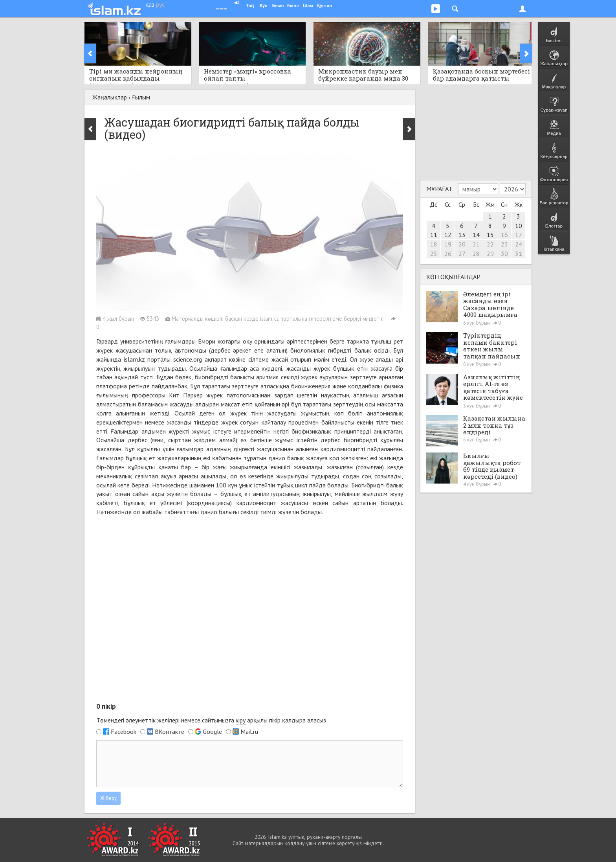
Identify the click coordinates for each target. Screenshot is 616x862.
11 (434, 235)
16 (504, 235)
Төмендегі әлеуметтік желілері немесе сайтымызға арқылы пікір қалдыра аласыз (211, 720)
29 (490, 254)
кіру (241, 720)
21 (476, 244)
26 (448, 254)
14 (476, 235)
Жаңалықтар (110, 97)
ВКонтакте (170, 732)
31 (519, 254)
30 (504, 254)
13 (462, 235)
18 (434, 244)
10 (519, 226)
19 (448, 244)
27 (462, 254)
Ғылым (141, 97)
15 (490, 235)
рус (160, 4)
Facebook (124, 732)
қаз (150, 4)
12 (448, 235)
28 (476, 254)
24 (519, 244)
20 (462, 244)
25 (434, 254)
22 (490, 244)
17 (519, 235)
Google (212, 732)
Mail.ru (249, 732)
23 (504, 244)
